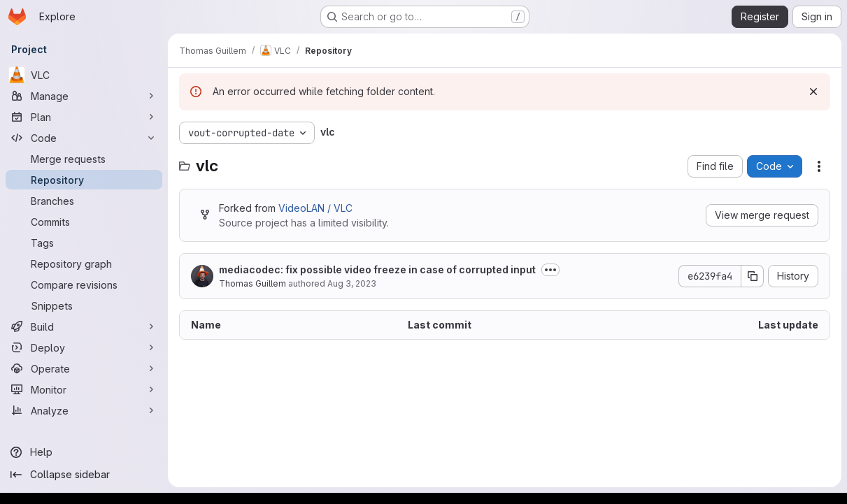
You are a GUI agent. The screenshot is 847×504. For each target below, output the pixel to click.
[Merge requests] (84, 159)
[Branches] (84, 201)
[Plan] (84, 117)
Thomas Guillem (252, 283)
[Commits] (84, 222)
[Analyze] (84, 410)
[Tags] (84, 243)
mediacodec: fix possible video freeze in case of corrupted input (377, 269)
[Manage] (84, 96)
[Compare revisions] (84, 285)
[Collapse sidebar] (84, 475)
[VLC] (84, 75)
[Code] (84, 138)
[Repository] (84, 180)
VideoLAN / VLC (315, 208)
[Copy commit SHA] (753, 276)
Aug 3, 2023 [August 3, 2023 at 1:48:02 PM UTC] (352, 283)
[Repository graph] (84, 264)
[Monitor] (84, 389)
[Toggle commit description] (550, 270)
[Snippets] (84, 305)
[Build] (84, 326)
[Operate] (84, 368)
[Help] (84, 452)
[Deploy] (84, 347)
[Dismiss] (813, 92)
